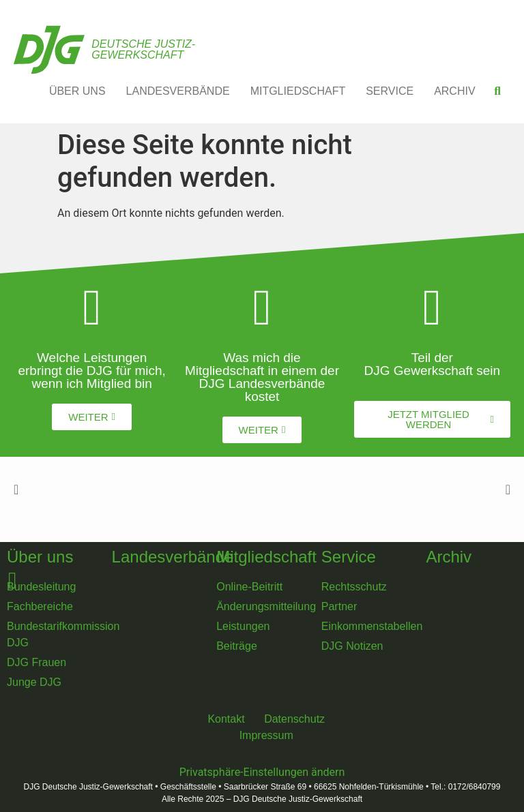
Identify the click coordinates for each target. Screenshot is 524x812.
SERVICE (390, 91)
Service (349, 557)
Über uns (40, 557)
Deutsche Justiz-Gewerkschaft (143, 49)
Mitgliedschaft (266, 557)
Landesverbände (173, 557)
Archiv (449, 557)
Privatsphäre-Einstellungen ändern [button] (262, 772)
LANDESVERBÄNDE (178, 91)
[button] (498, 91)
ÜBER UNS (77, 91)
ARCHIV (454, 91)
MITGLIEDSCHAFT (298, 91)
